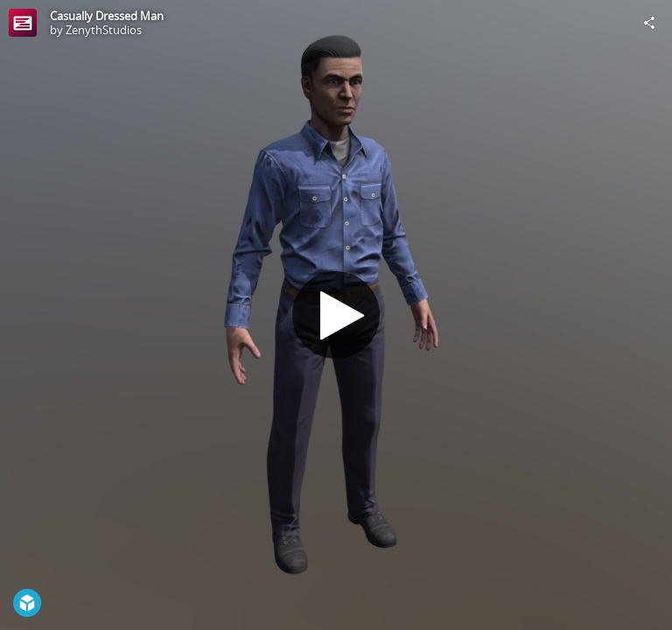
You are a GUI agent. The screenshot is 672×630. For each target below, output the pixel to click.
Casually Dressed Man (107, 16)
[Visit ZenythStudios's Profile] (23, 23)
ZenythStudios (104, 30)
